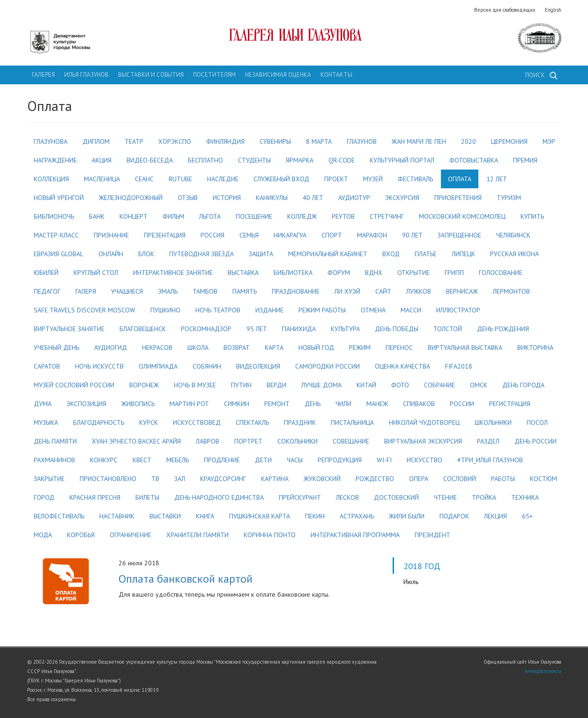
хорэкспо (175, 141)
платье (426, 254)
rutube (180, 179)
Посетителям (214, 75)
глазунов (362, 141)
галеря (86, 291)
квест (142, 460)
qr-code (342, 160)
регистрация (510, 404)
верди (276, 385)
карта (274, 348)
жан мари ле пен (419, 141)
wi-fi (384, 460)
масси (411, 310)
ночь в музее (195, 385)
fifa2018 (459, 366)
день (313, 404)
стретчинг (387, 216)
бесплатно (205, 160)
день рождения (503, 329)
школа (198, 348)
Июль (411, 582)
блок (146, 254)
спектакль (252, 422)
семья (249, 235)
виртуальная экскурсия (423, 441)
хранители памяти (197, 535)
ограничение (130, 535)
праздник (300, 422)
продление (222, 460)
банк (97, 216)
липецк (463, 254)
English (553, 10)
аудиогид (111, 348)
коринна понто (270, 535)
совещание (351, 441)
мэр (549, 141)
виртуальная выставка (465, 348)
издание (269, 310)
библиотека (293, 273)
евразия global (59, 254)
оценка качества (402, 366)
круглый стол (96, 273)
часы (295, 460)
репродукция (340, 460)
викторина (535, 348)
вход (391, 254)
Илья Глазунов (86, 75)
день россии (536, 441)
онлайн (111, 254)
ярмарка (300, 160)
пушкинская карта (260, 516)
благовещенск (143, 329)
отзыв (188, 198)
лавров (208, 441)
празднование (296, 291)
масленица (102, 179)
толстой (448, 329)
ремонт (277, 404)
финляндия (225, 141)
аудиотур (354, 198)
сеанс (144, 179)
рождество (375, 479)
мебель (178, 460)
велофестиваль (59, 516)
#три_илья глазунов (490, 460)
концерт (134, 216)
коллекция (51, 179)
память (245, 291)
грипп (454, 273)
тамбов (205, 291)
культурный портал (402, 160)
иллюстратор (458, 310)
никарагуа (290, 235)
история (227, 198)
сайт (383, 291)
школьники (493, 422)
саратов (47, 366)
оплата (460, 179)
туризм (509, 198)
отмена (373, 310)
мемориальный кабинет (328, 254)
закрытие (49, 479)
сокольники (298, 441)
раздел (488, 441)
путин (241, 385)
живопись (138, 404)
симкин (237, 404)
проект (336, 179)
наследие (223, 179)
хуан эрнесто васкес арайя (136, 441)
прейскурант (300, 497)
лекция (495, 516)
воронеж (144, 385)
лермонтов (511, 291)
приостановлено (108, 479)
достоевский (396, 497)
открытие (413, 273)
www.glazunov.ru (543, 671)
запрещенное (459, 235)
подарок (454, 516)
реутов (343, 216)
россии (462, 404)
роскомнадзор (206, 329)
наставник (117, 516)
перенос (399, 348)
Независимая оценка (278, 75)
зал (180, 479)
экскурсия (402, 198)
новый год (316, 348)
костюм (543, 479)
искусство (424, 460)
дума (43, 404)
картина (275, 479)
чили (343, 404)
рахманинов (54, 460)
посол (537, 422)
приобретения (458, 198)
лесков (347, 497)
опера (419, 479)
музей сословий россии (74, 385)
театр (134, 141)
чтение (445, 497)
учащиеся (127, 291)
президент (432, 535)
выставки (165, 516)
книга (205, 516)
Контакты (336, 75)
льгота (210, 216)
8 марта (319, 141)
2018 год (422, 566)
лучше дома (321, 385)
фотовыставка (474, 160)
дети (263, 460)
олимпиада (158, 366)
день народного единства (219, 497)
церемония (509, 141)
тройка (484, 497)
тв (155, 479)
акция (102, 160)
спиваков (419, 404)
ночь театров (218, 310)
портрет (248, 441)
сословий (460, 479)
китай (366, 385)
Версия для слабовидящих (505, 10)
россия (212, 235)
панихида (299, 329)
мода (43, 535)
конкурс (104, 460)
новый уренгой (59, 198)
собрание (439, 385)
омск (479, 385)
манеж (377, 404)
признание (111, 235)
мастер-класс (56, 235)
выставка (243, 273)
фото (400, 385)
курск (149, 422)
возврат (237, 348)
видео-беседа (150, 160)
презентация (165, 235)
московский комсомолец (462, 216)
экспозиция (86, 404)
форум (339, 273)
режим (360, 348)
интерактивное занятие (173, 273)
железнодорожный (131, 198)
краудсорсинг (223, 479)
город (44, 497)
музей (373, 179)
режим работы (322, 310)
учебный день (56, 348)
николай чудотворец (424, 422)
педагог (47, 291)
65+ (527, 516)
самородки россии (327, 366)
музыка (46, 422)
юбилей (46, 273)
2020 (469, 141)
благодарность (99, 422)
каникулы (272, 198)
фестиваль (415, 179)
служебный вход (281, 179)
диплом (96, 141)
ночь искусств (99, 366)
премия (525, 160)
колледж (302, 216)
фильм (173, 216)
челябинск (513, 235)
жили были (407, 516)
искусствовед (197, 422)
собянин (207, 366)
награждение (55, 160)
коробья (81, 535)
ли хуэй (347, 291)
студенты (254, 160)
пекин (315, 516)
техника (525, 497)
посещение (254, 216)
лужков (419, 291)
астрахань (357, 516)
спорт (332, 235)
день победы (397, 329)
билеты (147, 497)
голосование (501, 273)
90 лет (412, 235)
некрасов (157, 348)
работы (503, 479)
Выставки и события (151, 75)
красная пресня (95, 497)
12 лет (497, 179)
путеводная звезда (201, 254)
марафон (372, 235)
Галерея (43, 75)
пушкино (165, 310)
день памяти (55, 441)
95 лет (257, 329)
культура (345, 329)
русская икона (514, 254)
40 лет (313, 198)
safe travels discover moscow (85, 310)
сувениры (275, 141)
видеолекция (258, 366)
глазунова (51, 141)
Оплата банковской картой (186, 578)
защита (261, 254)
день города (523, 385)
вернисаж (462, 291)
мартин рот (189, 404)
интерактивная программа (355, 535)
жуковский (322, 479)
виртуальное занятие (69, 329)
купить (532, 216)
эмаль (168, 291)
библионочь (54, 216)
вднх (374, 273)
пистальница (352, 422)
